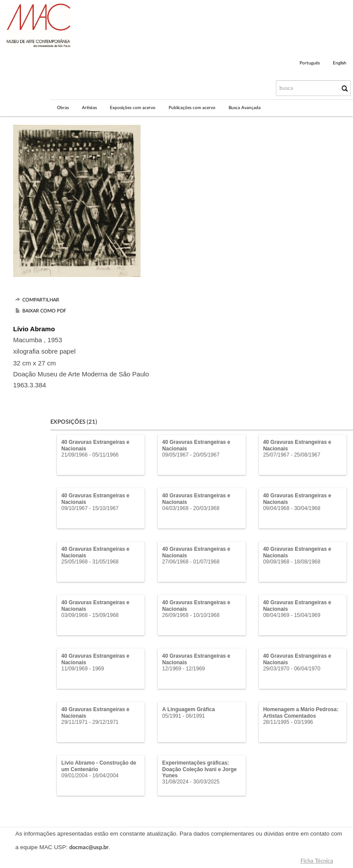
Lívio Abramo (34, 329)
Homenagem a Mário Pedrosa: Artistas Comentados (301, 712)
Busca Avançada (245, 108)
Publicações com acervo (192, 108)
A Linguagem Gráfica (188, 709)
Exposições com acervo (133, 108)
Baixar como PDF (44, 311)
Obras (63, 108)
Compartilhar (41, 300)
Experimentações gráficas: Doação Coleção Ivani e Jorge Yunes (199, 769)
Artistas (89, 108)
